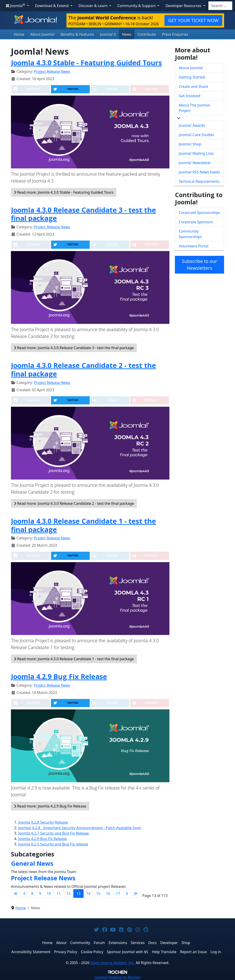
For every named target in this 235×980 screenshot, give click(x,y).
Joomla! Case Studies (196, 135)
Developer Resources (184, 6)
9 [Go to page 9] (40, 894)
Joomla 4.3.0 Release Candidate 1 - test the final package (83, 525)
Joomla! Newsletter (195, 163)
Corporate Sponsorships (199, 213)
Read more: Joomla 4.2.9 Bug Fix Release (50, 806)
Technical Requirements (199, 181)
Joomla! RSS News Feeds (199, 172)
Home (19, 34)
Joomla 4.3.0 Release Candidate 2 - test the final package (83, 369)
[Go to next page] (127, 894)
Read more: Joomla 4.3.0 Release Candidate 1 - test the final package (74, 659)
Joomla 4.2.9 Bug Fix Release (59, 676)
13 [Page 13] (78, 894)
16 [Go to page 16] (108, 894)
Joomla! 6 (108, 34)
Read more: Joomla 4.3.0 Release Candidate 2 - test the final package (74, 503)
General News (32, 863)
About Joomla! (43, 34)
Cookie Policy (92, 952)
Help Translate (164, 952)
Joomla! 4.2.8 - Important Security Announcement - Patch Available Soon (80, 828)
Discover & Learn (93, 6)
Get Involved (190, 96)
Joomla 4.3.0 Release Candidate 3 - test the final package (83, 214)
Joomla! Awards (192, 125)
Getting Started (192, 77)
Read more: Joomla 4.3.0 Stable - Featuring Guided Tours (64, 192)
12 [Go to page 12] (69, 894)
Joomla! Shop (190, 144)
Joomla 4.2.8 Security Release (43, 822)
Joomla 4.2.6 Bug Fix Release (42, 839)
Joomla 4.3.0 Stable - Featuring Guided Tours (86, 63)
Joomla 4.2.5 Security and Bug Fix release (53, 844)
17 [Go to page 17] (118, 894)
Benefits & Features (77, 34)
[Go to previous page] (24, 894)
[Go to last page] (135, 894)
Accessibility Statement (31, 952)
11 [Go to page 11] (59, 894)
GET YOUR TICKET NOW (193, 20)
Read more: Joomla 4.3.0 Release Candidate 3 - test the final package (74, 348)
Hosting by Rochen (117, 977)
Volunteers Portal (194, 246)
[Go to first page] (16, 894)
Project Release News (52, 71)
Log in (216, 952)
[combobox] (220, 6)
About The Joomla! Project (194, 108)
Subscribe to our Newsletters (199, 265)
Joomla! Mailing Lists (196, 153)
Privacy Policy (66, 952)
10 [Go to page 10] (49, 894)
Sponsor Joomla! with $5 (128, 952)
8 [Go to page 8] (32, 894)
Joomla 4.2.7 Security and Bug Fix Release (54, 833)
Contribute (147, 34)
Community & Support (137, 6)
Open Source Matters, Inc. (113, 963)
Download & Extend (52, 6)
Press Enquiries (175, 34)
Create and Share (193, 86)
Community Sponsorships (190, 234)
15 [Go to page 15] (98, 894)
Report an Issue (194, 952)
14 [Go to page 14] (88, 894)
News (127, 34)
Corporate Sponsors (196, 222)
